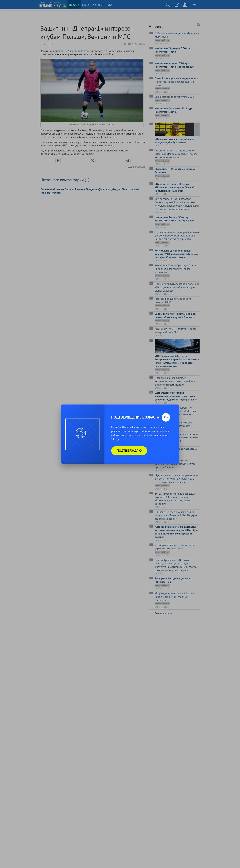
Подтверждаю (129, 451)
